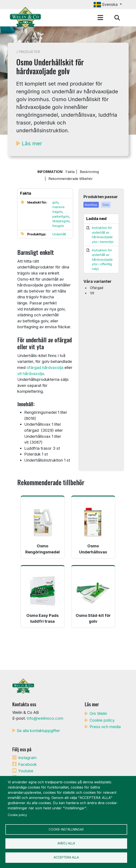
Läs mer (32, 143)
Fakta (70, 172)
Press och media (105, 727)
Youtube (26, 771)
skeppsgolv (61, 221)
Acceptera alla (66, 857)
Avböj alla (66, 843)
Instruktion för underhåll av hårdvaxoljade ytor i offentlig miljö (102, 259)
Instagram (27, 758)
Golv (106, 205)
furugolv (58, 226)
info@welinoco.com (45, 718)
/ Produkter (28, 52)
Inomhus (91, 205)
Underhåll (59, 234)
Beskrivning (89, 172)
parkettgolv (61, 216)
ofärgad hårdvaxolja (45, 367)
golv (55, 202)
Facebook (27, 764)
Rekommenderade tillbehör (71, 179)
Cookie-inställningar (66, 829)
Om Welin (98, 713)
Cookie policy (102, 720)
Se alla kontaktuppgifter (38, 731)
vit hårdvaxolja (31, 373)
